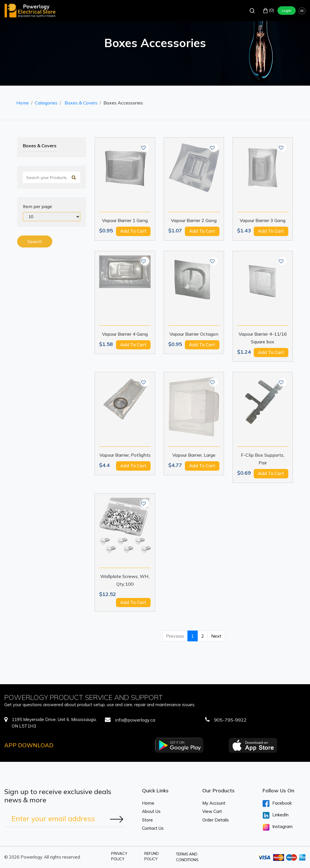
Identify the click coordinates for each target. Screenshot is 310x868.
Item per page (37, 206)
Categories (46, 103)
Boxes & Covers (81, 103)
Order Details (216, 820)
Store (147, 820)
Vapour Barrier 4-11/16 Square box (263, 338)
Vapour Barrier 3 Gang (263, 220)
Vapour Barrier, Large (194, 455)
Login (287, 10)
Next (216, 636)
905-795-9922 (230, 720)
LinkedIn (276, 815)
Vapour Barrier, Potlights (125, 455)
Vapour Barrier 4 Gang (125, 334)
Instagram (278, 827)
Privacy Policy (119, 856)
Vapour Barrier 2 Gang (194, 220)
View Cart (212, 811)
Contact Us (153, 828)
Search (35, 241)
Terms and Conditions (187, 857)
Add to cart (133, 231)
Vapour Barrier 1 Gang (125, 220)
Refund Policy (152, 856)
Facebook (277, 803)
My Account (214, 803)
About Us (151, 811)
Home (23, 103)
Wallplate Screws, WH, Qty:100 (125, 580)
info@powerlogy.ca (135, 720)
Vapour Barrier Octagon (194, 334)
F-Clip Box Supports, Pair (263, 459)
